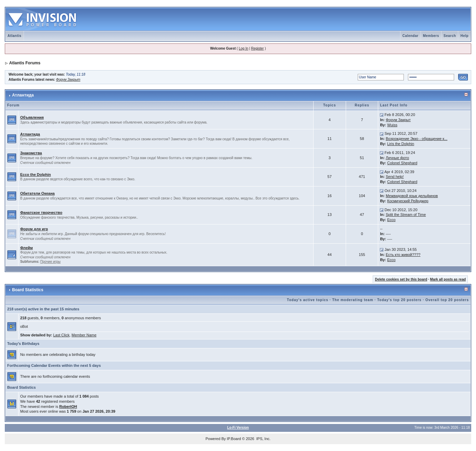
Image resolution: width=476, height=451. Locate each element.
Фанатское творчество (41, 212)
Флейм (27, 248)
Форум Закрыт (68, 80)
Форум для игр (34, 229)
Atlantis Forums (25, 63)
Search (450, 36)
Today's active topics (308, 300)
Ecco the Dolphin (36, 175)
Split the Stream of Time (406, 215)
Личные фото (397, 158)
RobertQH (68, 407)
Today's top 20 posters (399, 300)
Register (257, 48)
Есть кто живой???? (403, 255)
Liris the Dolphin (401, 144)
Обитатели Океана (37, 193)
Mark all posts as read (448, 279)
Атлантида (23, 95)
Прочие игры (50, 262)
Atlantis (15, 36)
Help (464, 36)
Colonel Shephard (402, 163)
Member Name (84, 335)
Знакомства (31, 153)
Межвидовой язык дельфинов (412, 196)
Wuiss (392, 125)
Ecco (391, 220)
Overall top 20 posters (447, 300)
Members (431, 36)
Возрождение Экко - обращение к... (416, 139)
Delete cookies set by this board (401, 279)
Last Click (62, 335)
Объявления (32, 117)
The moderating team (353, 300)
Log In (243, 48)
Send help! (395, 177)
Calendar (411, 36)
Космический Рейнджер (408, 201)
